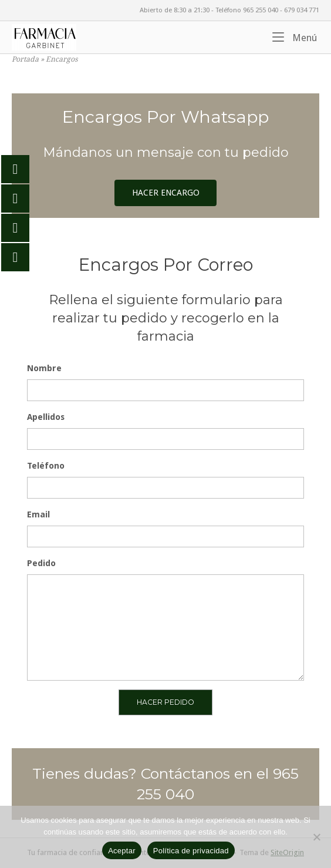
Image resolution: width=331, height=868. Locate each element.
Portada (25, 59)
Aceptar (122, 851)
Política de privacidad (191, 851)
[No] (316, 837)
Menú (295, 37)
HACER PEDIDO (165, 702)
